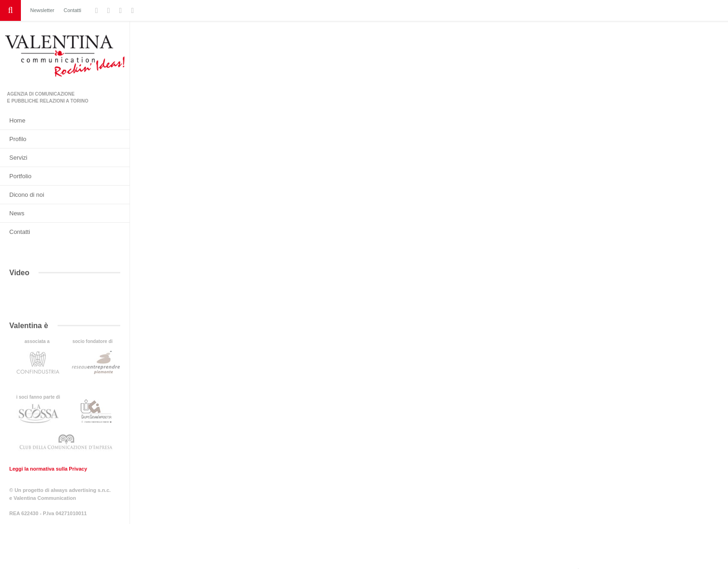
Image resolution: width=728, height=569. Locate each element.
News (17, 213)
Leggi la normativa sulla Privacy (48, 469)
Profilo (18, 139)
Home (17, 120)
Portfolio (20, 176)
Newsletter (42, 10)
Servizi (18, 158)
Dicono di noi (27, 195)
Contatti (72, 10)
